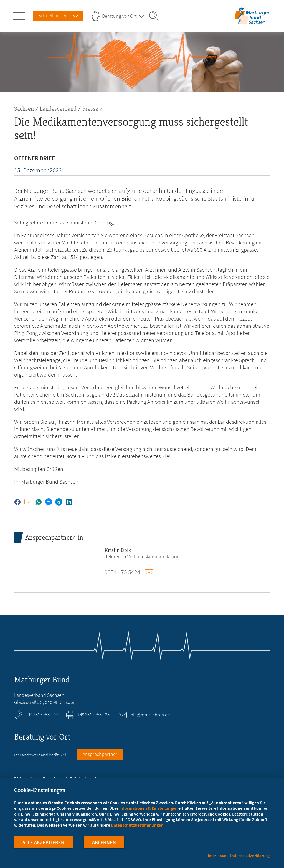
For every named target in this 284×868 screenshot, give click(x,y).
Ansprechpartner (100, 754)
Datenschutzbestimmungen (137, 825)
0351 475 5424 (122, 572)
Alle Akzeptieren (43, 843)
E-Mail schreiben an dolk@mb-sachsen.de (152, 572)
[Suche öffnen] (156, 16)
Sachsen (24, 109)
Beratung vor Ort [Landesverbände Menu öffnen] (119, 16)
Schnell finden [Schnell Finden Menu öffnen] (53, 15)
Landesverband (58, 109)
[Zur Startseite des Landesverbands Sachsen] (252, 20)
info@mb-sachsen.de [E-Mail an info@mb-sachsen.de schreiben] (150, 715)
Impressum (218, 855)
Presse (90, 109)
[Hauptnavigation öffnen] (20, 15)
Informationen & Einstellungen (148, 808)
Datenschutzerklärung (250, 855)
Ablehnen (104, 843)
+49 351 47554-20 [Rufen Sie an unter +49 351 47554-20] (42, 715)
